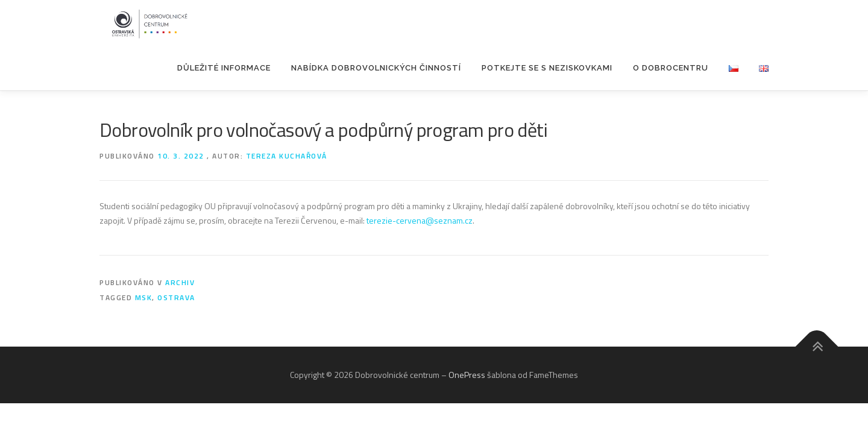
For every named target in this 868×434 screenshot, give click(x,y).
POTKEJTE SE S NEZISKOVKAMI (547, 68)
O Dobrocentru (671, 68)
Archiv (180, 282)
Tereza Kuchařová (287, 156)
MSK (144, 297)
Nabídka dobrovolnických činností (376, 68)
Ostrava (176, 297)
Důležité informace (224, 68)
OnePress (467, 375)
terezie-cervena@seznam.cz (420, 220)
